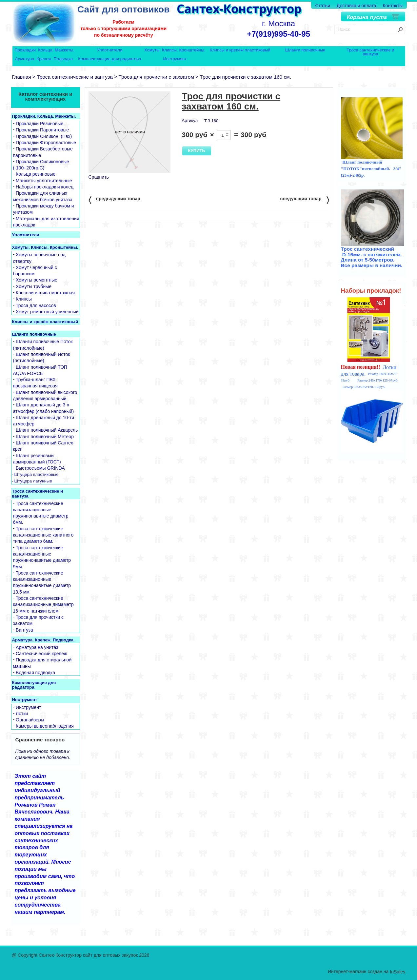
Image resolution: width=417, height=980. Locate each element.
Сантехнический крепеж (41, 654)
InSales (397, 972)
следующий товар (305, 200)
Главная (21, 77)
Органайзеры (30, 720)
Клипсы (24, 299)
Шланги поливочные (305, 50)
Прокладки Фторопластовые (46, 143)
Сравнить (99, 177)
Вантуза (24, 630)
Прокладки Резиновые (40, 124)
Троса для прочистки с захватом (156, 77)
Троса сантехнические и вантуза (370, 52)
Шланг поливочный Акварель (47, 430)
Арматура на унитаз (37, 647)
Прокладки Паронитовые (42, 130)
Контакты (393, 6)
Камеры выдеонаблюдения (45, 726)
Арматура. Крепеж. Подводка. (45, 59)
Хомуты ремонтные (37, 280)
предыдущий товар (114, 200)
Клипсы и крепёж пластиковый (240, 50)
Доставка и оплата (357, 6)
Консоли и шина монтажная (45, 293)
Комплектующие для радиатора (109, 59)
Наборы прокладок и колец (45, 187)
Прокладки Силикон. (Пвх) (44, 136)
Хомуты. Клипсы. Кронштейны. (175, 50)
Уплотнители (110, 50)
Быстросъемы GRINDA (40, 468)
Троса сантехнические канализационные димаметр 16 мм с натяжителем (43, 605)
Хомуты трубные (34, 286)
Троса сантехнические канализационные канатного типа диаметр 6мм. (43, 535)
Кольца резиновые (36, 174)
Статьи (323, 6)
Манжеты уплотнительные (44, 181)
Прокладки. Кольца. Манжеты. (44, 50)
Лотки (22, 714)
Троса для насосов (36, 305)
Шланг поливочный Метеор (45, 437)
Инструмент (175, 59)
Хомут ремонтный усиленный (47, 312)
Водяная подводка (35, 673)
